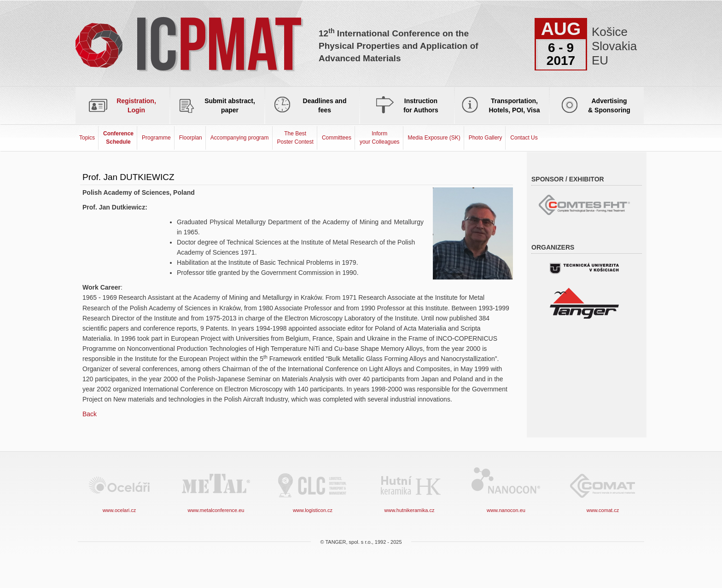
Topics (87, 138)
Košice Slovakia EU (611, 46)
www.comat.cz (603, 489)
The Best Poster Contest (295, 137)
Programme (156, 138)
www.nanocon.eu (506, 489)
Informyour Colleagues (380, 137)
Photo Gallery (486, 138)
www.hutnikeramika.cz (409, 489)
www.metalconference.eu (216, 489)
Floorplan (191, 138)
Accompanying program (240, 138)
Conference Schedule (118, 137)
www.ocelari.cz (119, 489)
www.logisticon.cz (313, 489)
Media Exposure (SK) (434, 138)
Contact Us (524, 138)
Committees (337, 138)
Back (90, 414)
